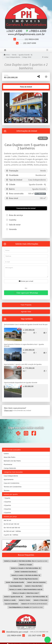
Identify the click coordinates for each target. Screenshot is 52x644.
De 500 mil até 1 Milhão (12, 531)
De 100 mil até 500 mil (12, 528)
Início (7, 55)
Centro (6, 453)
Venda (14, 55)
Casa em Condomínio (12, 483)
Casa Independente (13, 57)
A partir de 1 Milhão (11, 535)
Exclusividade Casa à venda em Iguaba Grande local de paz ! (26, 325)
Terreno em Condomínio (13, 487)
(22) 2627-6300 (30, 43)
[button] (7, 105)
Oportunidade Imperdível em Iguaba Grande (21, 382)
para (26, 565)
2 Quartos (7, 502)
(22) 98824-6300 (32, 39)
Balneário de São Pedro (12, 461)
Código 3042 (27, 57)
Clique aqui (8, 410)
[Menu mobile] (5, 50)
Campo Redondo (10, 468)
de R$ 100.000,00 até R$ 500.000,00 (34, 604)
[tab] (11, 87)
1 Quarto (7, 498)
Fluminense (8, 464)
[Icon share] (18, 433)
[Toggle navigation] (47, 50)
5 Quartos (7, 513)
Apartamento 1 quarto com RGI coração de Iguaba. (23, 364)
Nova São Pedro (10, 457)
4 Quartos (7, 509)
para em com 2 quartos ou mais (26, 561)
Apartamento (9, 479)
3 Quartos (7, 505)
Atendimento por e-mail (15, 632)
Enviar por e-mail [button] (26, 281)
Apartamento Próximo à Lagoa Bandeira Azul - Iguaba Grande (24, 345)
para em (26, 568)
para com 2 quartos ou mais (26, 607)
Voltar (45, 57)
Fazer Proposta (26, 305)
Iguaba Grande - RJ (25, 55)
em (34, 586)
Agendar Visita (26, 312)
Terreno (7, 490)
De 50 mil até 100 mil (11, 524)
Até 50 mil (7, 520)
